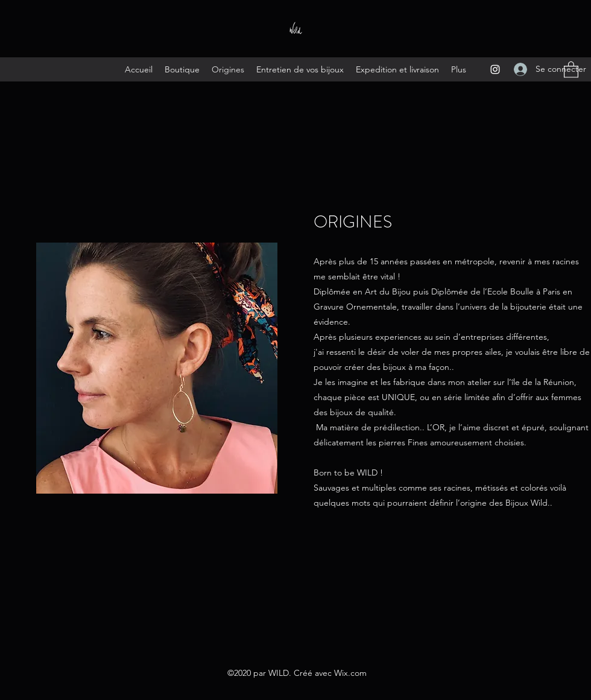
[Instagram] (495, 69)
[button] (571, 69)
